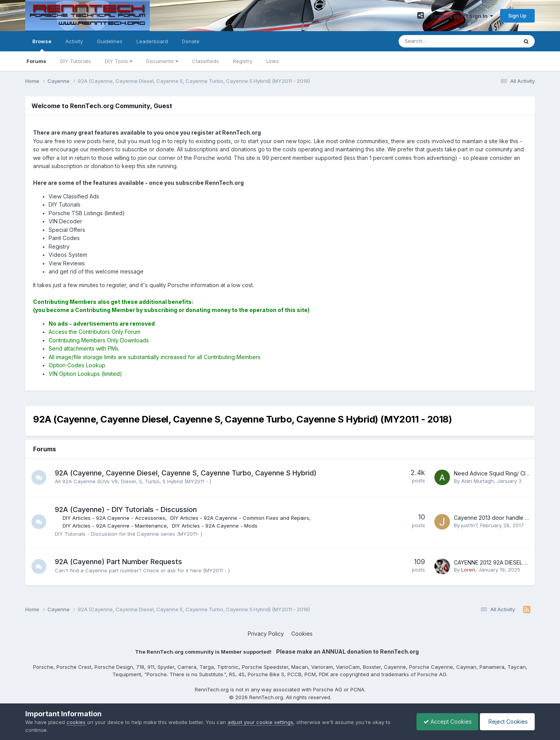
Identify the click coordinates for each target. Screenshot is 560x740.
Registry (243, 61)
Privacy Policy (266, 634)
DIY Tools (119, 61)
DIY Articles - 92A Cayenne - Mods (215, 526)
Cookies (302, 634)
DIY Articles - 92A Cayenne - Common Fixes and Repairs (241, 518)
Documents (162, 61)
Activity (74, 41)
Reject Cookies (506, 722)
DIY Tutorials (76, 61)
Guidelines (110, 41)
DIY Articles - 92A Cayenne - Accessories (115, 518)
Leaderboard (152, 41)
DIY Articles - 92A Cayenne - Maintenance (115, 526)
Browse (42, 45)
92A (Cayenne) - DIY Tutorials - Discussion (127, 509)
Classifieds (206, 61)
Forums (36, 61)
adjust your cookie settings (260, 722)
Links (273, 61)
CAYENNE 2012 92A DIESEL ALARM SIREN (506, 562)
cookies (76, 722)
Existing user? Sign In (462, 16)
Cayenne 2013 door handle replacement (506, 518)
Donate (191, 41)
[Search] (438, 41)
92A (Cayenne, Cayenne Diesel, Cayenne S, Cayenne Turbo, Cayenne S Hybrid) (186, 473)
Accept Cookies (444, 722)
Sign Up (517, 16)
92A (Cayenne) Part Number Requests (119, 562)
